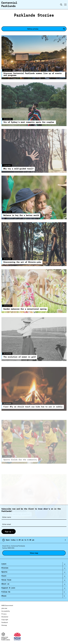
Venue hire (6, 580)
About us (5, 584)
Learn (4, 564)
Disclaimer (5, 617)
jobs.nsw (4, 608)
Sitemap (4, 625)
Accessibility (6, 611)
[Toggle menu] (65, 5)
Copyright (5, 620)
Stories (5, 568)
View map (34, 553)
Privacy (4, 614)
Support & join (8, 588)
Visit (4, 576)
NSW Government (7, 605)
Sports (4, 572)
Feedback (5, 622)
